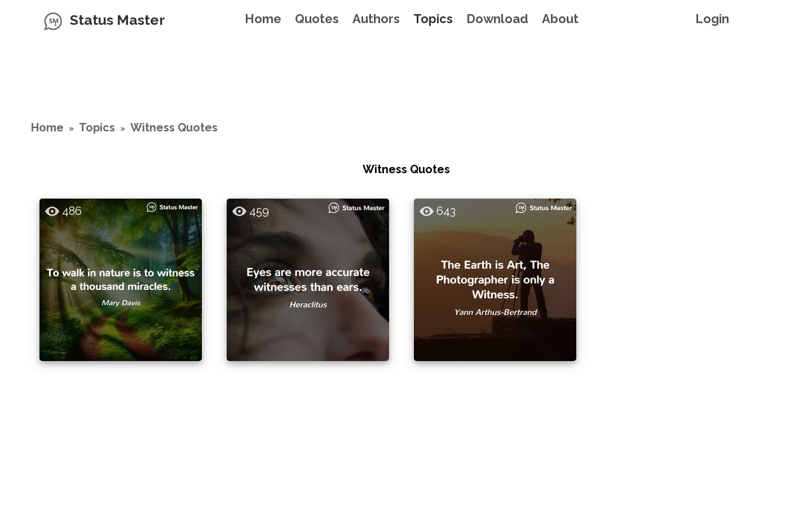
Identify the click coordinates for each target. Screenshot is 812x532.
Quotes (317, 19)
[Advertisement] (406, 65)
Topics (433, 19)
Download (497, 19)
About (560, 19)
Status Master (118, 20)
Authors (376, 19)
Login (712, 19)
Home (263, 19)
